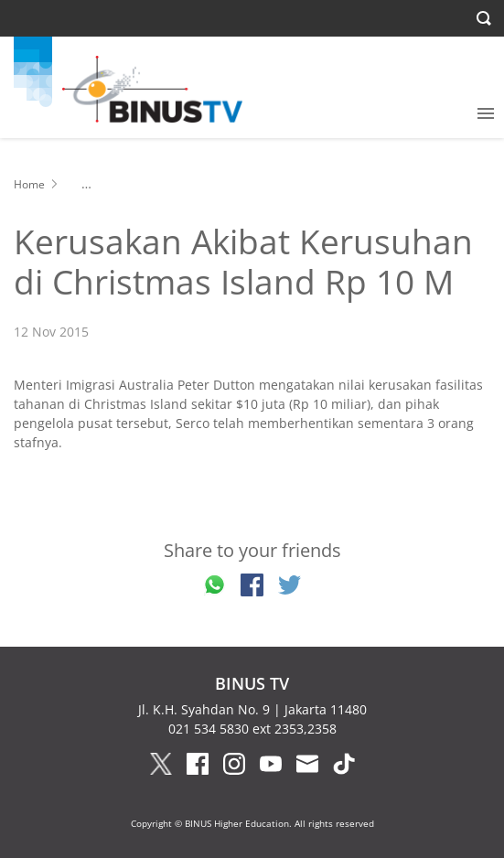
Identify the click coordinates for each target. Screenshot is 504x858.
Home (29, 184)
